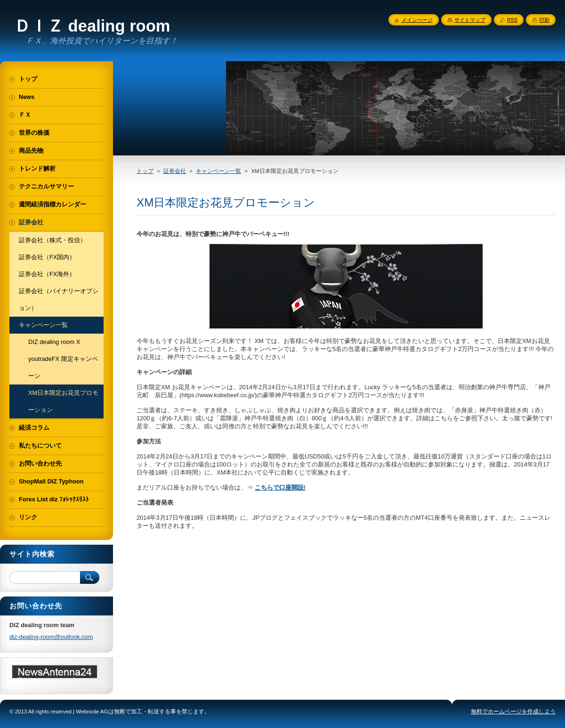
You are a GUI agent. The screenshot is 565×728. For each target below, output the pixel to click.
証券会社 (175, 171)
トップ (145, 171)
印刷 (544, 20)
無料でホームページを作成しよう (513, 712)
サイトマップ (470, 20)
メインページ (417, 20)
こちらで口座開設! (280, 487)
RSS (512, 20)
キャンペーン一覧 (218, 171)
